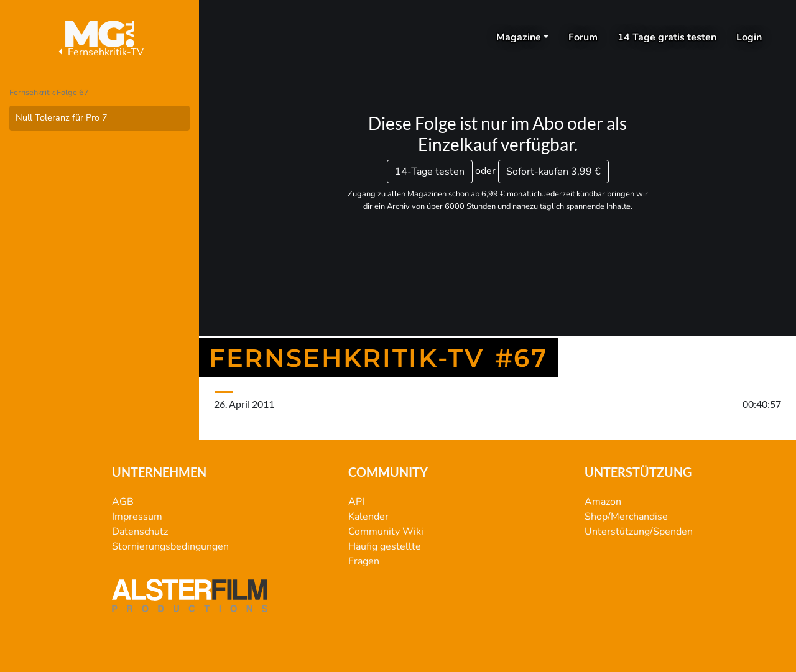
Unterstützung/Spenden (639, 532)
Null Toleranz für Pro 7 (62, 117)
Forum (583, 37)
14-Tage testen (430, 172)
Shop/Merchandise (626, 517)
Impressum (137, 517)
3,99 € (553, 172)
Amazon (603, 502)
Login (749, 37)
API (356, 502)
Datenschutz (140, 532)
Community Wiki (386, 532)
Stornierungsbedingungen (170, 546)
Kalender (368, 517)
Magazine (519, 37)
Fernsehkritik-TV (99, 52)
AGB (123, 502)
